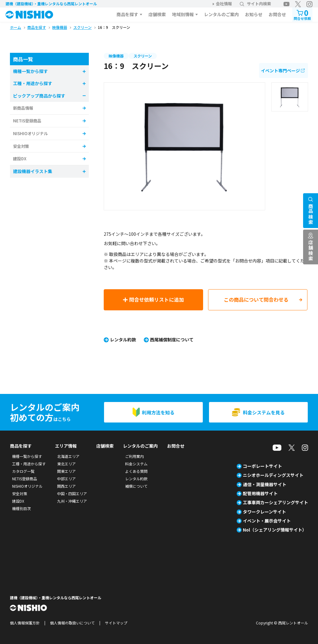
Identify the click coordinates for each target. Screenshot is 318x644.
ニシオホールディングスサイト (273, 475)
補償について (136, 486)
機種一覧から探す (27, 456)
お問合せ (277, 14)
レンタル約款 (123, 340)
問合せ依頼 (302, 14)
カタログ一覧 (23, 471)
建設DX (20, 159)
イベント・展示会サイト (267, 521)
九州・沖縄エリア (72, 501)
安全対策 (21, 146)
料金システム (136, 464)
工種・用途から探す (29, 464)
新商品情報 (23, 108)
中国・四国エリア (72, 493)
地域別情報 (183, 14)
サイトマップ (116, 623)
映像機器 (116, 56)
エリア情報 (66, 446)
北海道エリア (68, 456)
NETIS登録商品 (27, 121)
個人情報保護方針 (25, 623)
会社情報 (224, 4)
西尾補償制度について (172, 340)
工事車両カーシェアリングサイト (275, 502)
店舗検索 (157, 14)
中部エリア (66, 479)
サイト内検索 (255, 4)
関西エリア (66, 486)
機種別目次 (21, 508)
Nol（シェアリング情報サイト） (275, 530)
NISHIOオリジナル (30, 133)
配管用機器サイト (260, 493)
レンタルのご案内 (221, 14)
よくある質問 (136, 471)
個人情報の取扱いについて (72, 623)
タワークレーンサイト (264, 512)
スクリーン (143, 56)
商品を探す (127, 14)
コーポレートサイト (262, 466)
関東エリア (66, 471)
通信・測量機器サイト (265, 484)
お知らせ (254, 14)
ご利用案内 (134, 456)
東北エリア (66, 464)
